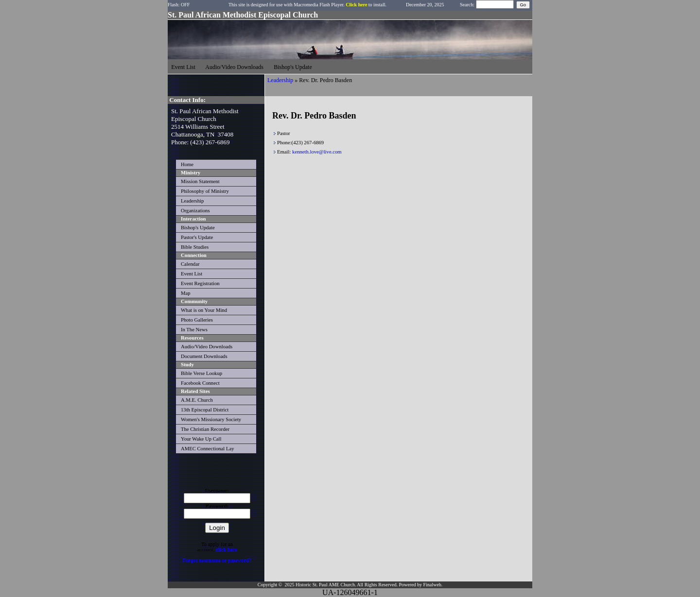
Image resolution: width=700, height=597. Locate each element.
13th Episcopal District (205, 410)
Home (187, 164)
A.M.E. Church (197, 400)
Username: (217, 490)
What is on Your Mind (204, 310)
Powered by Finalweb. (420, 585)
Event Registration (200, 283)
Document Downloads (204, 356)
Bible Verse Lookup (201, 373)
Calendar (190, 264)
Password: (217, 506)
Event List (192, 274)
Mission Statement (200, 181)
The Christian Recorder (205, 429)
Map (186, 293)
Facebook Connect (200, 383)
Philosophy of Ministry (205, 191)
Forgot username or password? (217, 560)
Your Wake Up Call (201, 439)
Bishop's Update (198, 228)
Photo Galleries (197, 320)
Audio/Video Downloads (207, 347)
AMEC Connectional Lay (208, 449)
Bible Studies (195, 247)
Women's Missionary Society (211, 419)
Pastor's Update (197, 237)
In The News (194, 330)
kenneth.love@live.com (317, 152)
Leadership (192, 201)
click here (227, 550)
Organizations (195, 211)
